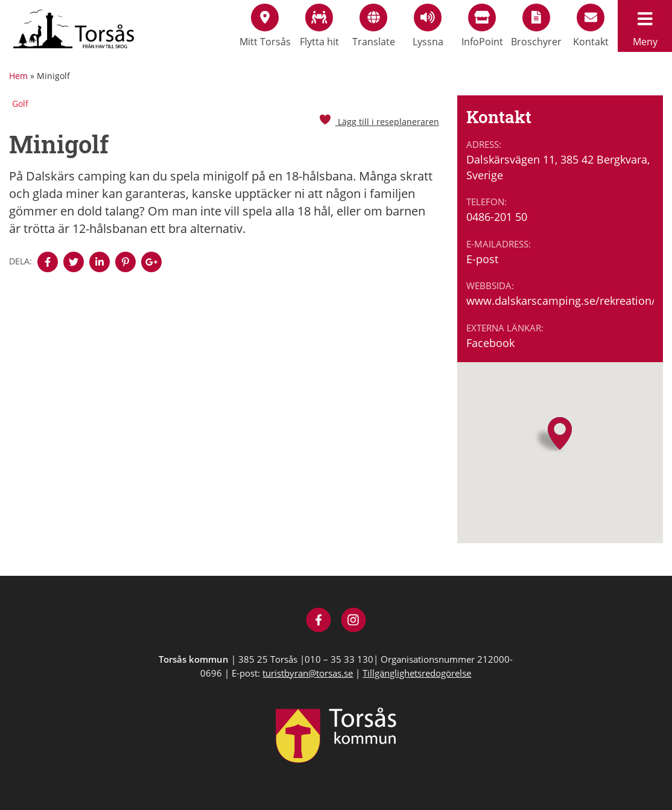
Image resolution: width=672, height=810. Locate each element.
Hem (18, 76)
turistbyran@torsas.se (308, 673)
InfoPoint (482, 26)
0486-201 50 (497, 217)
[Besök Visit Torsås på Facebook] (319, 621)
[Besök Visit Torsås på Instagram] (354, 621)
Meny (645, 26)
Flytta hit (319, 26)
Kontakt (591, 26)
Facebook (490, 343)
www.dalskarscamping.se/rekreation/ (560, 301)
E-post (482, 259)
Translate (374, 26)
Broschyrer (536, 26)
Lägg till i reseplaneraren (379, 122)
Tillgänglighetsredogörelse (417, 673)
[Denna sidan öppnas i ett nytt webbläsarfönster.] (48, 262)
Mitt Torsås (265, 26)
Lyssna (428, 26)
